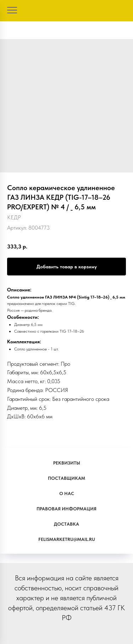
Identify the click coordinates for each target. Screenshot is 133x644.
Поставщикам (66, 478)
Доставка (66, 524)
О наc (67, 493)
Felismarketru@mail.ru (67, 539)
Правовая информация (66, 509)
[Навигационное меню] (12, 11)
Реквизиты (67, 463)
